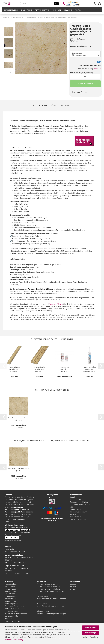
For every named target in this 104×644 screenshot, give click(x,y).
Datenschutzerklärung (14, 640)
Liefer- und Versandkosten (80, 505)
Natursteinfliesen (11, 12)
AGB (71, 507)
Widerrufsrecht (75, 510)
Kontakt (73, 497)
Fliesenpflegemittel (13, 621)
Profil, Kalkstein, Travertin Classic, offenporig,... (14, 369)
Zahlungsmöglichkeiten (79, 502)
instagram (74, 587)
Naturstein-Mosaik (12, 611)
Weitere (78, 12)
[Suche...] (56, 4)
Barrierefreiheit (76, 517)
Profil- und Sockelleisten (62, 12)
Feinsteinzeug (10, 589)
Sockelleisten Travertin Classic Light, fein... (19, 419)
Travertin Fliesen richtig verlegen (50, 587)
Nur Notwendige (91, 633)
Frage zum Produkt (80, 92)
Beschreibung (40, 106)
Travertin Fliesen (56, 304)
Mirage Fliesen (11, 601)
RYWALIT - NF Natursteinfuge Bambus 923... (64, 369)
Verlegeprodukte (11, 616)
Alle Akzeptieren (91, 628)
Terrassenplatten (42, 12)
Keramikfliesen (26, 12)
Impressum (74, 514)
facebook (73, 584)
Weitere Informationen (91, 637)
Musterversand (76, 500)
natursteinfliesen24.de (14, 505)
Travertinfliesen (11, 587)
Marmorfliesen (11, 591)
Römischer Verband (61, 106)
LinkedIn (73, 589)
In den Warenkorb (85, 84)
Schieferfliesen (11, 596)
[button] (94, 4)
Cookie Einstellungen (78, 519)
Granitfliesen (10, 594)
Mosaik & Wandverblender (15, 609)
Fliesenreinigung (11, 618)
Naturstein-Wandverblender (16, 614)
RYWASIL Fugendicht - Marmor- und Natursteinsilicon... (90, 369)
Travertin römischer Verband (48, 584)
